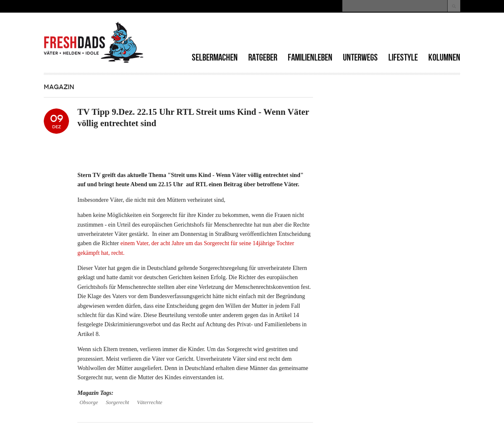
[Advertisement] (362, 34)
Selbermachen (215, 57)
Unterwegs (360, 57)
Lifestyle (403, 57)
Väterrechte (149, 402)
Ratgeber (263, 57)
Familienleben (310, 57)
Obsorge (89, 402)
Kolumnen (444, 57)
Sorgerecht (117, 402)
